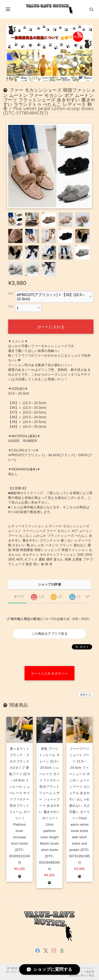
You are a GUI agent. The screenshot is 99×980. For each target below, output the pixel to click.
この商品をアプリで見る (49, 634)
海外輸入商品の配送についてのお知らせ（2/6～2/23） (51, 619)
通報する (86, 695)
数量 (11, 306)
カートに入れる (51, 327)
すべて (19, 597)
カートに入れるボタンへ (49, 673)
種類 (11, 294)
